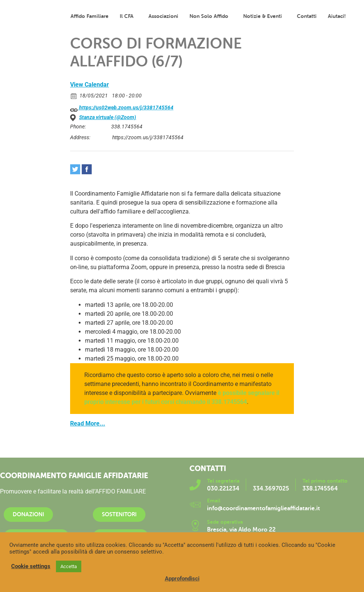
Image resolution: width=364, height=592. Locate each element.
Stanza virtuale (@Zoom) (108, 117)
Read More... (88, 423)
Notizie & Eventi (264, 16)
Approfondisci (182, 579)
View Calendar (90, 85)
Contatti (307, 16)
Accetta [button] (69, 566)
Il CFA (128, 16)
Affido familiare (90, 16)
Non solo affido (211, 16)
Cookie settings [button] (31, 566)
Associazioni (163, 16)
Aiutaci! (337, 16)
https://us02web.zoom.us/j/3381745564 (122, 108)
